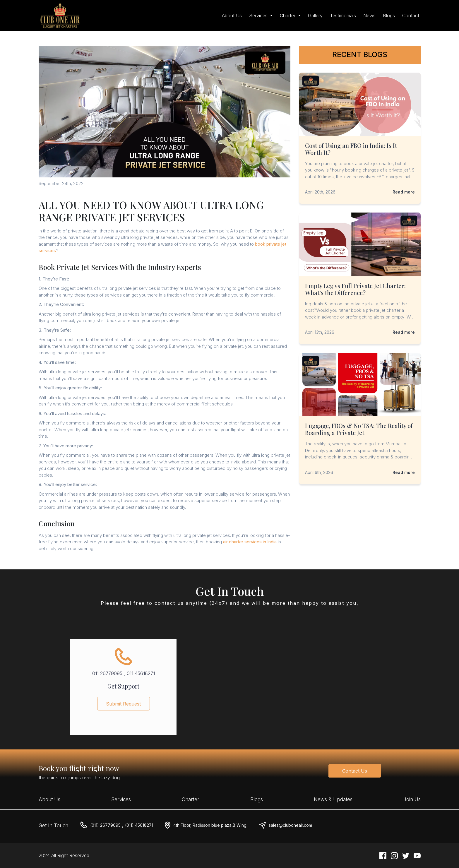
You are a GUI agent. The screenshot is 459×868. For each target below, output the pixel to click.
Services (121, 799)
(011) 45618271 (139, 825)
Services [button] (259, 16)
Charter (191, 799)
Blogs (389, 16)
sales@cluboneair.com (290, 825)
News (369, 16)
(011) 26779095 (105, 825)
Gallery (315, 16)
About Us (232, 16)
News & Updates (333, 799)
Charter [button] (288, 16)
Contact (411, 16)
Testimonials (343, 16)
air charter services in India (250, 542)
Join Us (412, 799)
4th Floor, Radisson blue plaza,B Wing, (210, 825)
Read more (404, 192)
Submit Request (123, 708)
